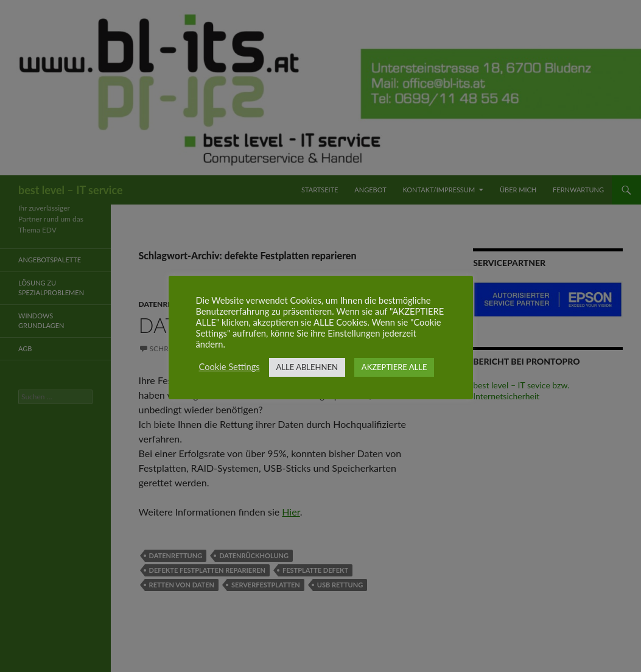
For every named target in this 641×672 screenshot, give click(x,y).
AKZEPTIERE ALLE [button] (394, 367)
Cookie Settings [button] (229, 367)
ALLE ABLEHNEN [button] (307, 367)
